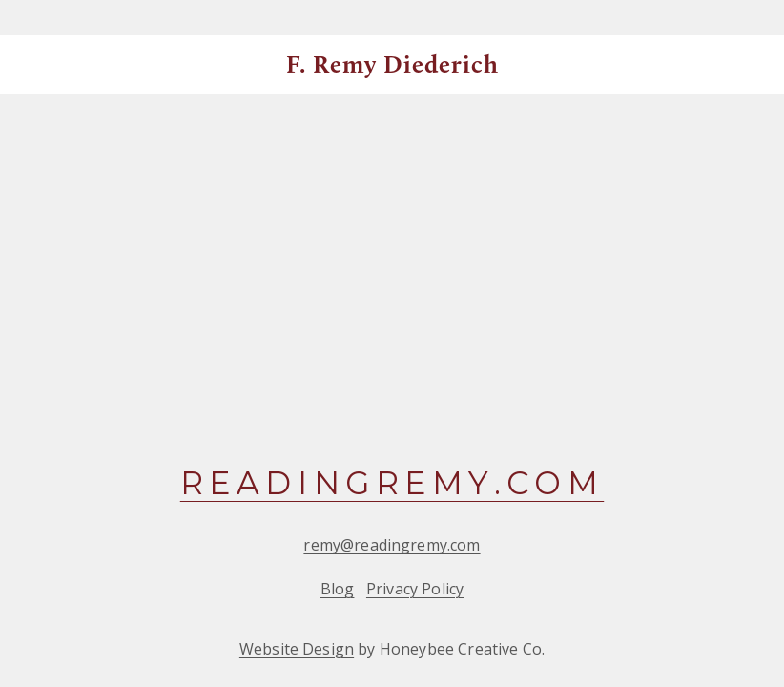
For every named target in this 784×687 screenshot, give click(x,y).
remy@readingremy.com (392, 545)
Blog (338, 589)
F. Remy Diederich (393, 64)
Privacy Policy (415, 589)
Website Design (297, 649)
